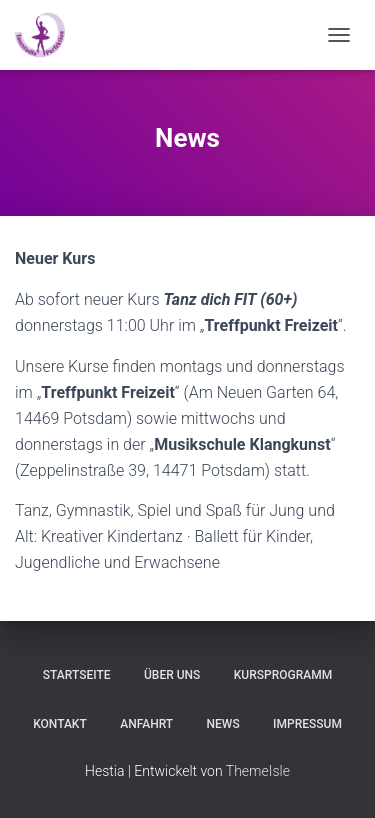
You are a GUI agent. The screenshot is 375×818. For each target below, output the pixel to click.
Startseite (77, 675)
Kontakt (60, 724)
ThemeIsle (258, 771)
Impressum (307, 724)
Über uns (172, 675)
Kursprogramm (283, 675)
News (223, 724)
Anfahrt (146, 724)
